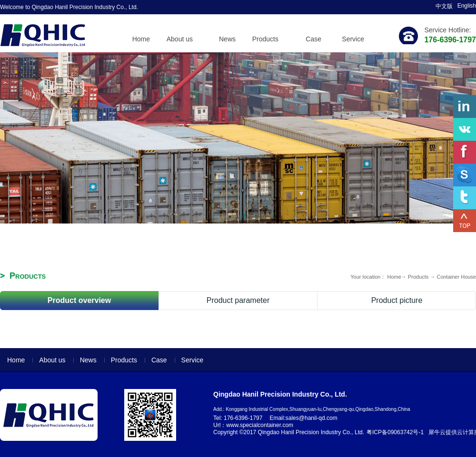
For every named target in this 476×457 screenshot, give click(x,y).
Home (141, 39)
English (467, 6)
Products (418, 277)
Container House (456, 277)
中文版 (444, 6)
